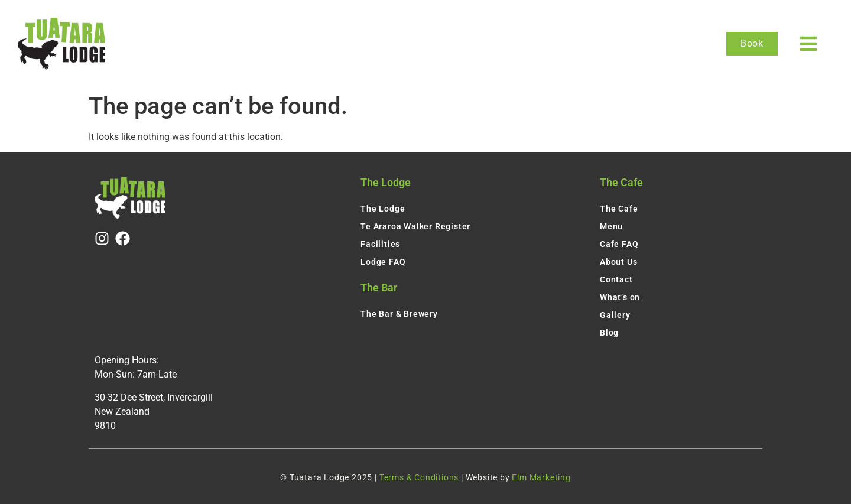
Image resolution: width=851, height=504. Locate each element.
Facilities (380, 244)
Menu (611, 226)
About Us (618, 262)
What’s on (620, 297)
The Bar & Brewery (399, 314)
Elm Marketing (541, 477)
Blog (609, 333)
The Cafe (619, 209)
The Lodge (383, 209)
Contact (616, 279)
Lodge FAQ (383, 262)
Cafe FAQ (619, 244)
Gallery (615, 315)
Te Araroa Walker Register (415, 226)
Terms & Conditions (419, 477)
